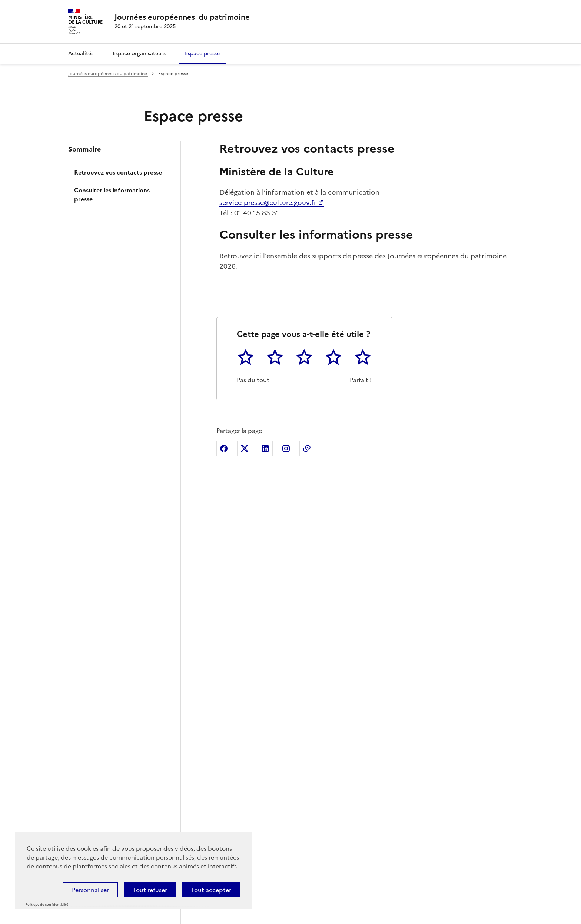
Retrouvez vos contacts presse (118, 172)
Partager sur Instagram (286, 448)
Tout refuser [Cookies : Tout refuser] (150, 890)
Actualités (81, 54)
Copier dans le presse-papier (307, 448)
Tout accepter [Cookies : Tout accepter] (211, 890)
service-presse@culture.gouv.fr (268, 203)
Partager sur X (245, 448)
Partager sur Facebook (224, 448)
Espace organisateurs (139, 54)
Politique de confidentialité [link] (47, 905)
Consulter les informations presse (112, 195)
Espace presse (202, 54)
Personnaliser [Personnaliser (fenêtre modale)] (90, 890)
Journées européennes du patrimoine (108, 74)
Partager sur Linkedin (265, 448)
